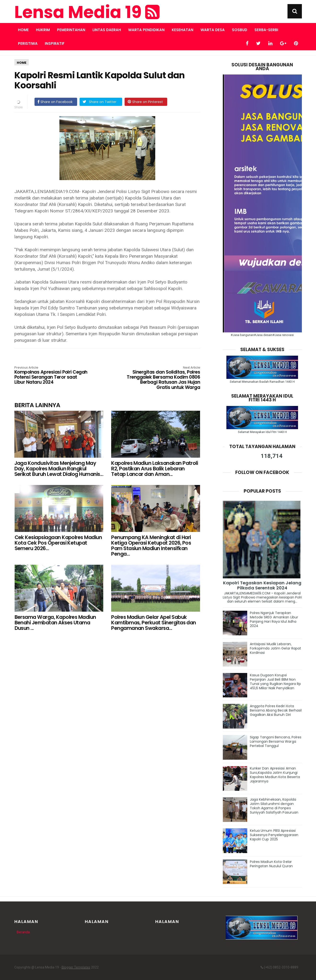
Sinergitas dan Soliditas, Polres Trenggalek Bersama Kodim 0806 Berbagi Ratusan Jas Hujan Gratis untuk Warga (163, 378)
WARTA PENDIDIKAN (146, 30)
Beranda (23, 932)
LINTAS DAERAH (107, 30)
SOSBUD (240, 30)
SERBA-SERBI (266, 30)
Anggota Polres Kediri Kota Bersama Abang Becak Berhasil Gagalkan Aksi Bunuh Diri (276, 710)
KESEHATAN (183, 30)
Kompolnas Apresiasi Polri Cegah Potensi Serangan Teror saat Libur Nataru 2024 (52, 376)
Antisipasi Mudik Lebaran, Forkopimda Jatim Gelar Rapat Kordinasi (276, 648)
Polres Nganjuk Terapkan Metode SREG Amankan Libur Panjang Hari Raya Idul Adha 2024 (274, 619)
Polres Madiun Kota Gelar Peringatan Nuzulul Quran (271, 864)
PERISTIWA (28, 43)
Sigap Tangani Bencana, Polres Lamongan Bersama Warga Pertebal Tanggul (276, 741)
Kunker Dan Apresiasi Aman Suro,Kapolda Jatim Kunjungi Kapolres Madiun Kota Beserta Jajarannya (275, 775)
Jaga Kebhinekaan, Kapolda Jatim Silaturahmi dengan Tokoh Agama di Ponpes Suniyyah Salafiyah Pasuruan (274, 806)
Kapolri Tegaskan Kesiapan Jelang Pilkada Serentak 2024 (262, 585)
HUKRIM (43, 30)
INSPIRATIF (55, 43)
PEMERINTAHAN (71, 30)
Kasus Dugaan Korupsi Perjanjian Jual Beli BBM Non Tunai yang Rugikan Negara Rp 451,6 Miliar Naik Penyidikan (276, 682)
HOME (22, 63)
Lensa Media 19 (87, 12)
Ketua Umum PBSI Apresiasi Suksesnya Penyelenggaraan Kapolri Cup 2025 (274, 835)
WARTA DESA (213, 30)
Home (23, 30)
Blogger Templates (76, 967)
